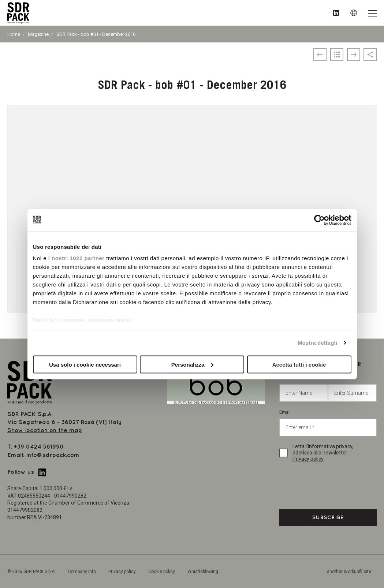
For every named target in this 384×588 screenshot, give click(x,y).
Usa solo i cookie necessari (85, 364)
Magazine (38, 34)
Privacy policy (308, 459)
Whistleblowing (203, 572)
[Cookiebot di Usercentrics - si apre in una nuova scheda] (319, 220)
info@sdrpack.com (53, 455)
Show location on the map (45, 430)
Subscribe (328, 518)
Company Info (82, 572)
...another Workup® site (347, 572)
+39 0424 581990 (39, 447)
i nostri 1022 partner (77, 258)
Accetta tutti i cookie (299, 364)
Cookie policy (162, 572)
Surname (352, 388)
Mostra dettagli (317, 343)
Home (14, 34)
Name (304, 388)
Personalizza (192, 364)
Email (328, 423)
